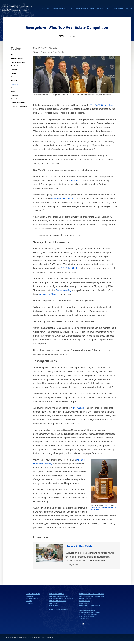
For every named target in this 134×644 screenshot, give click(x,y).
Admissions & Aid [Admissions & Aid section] (59, 9)
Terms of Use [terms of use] (85, 601)
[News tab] (61, 36)
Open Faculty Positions (59, 610)
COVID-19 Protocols (19, 106)
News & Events (32, 598)
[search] (108, 8)
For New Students (57, 594)
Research (14, 95)
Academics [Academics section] (46, 9)
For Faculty (54, 603)
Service (14, 80)
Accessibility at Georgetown (91, 594)
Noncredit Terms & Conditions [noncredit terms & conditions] (92, 596)
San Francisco (76, 180)
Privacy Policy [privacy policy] (85, 598)
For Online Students (58, 601)
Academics (15, 66)
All (12, 55)
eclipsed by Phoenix (49, 294)
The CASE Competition (102, 105)
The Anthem (79, 408)
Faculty (14, 73)
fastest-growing (64, 290)
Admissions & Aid (33, 594)
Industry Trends (17, 58)
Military (14, 69)
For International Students (61, 598)
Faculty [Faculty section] (71, 9)
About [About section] (93, 9)
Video (13, 91)
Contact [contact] (101, 9)
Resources (119, 9)
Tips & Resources (18, 62)
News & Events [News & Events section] (82, 9)
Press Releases (17, 99)
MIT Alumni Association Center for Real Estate (103, 509)
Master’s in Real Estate (63, 198)
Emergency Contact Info (89, 606)
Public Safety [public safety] (85, 603)
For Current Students (59, 596)
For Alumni (54, 606)
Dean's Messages (18, 102)
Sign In (129, 9)
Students (14, 84)
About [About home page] (29, 601)
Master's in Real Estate (53, 52)
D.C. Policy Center (70, 268)
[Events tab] (72, 36)
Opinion (14, 77)
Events (13, 88)
